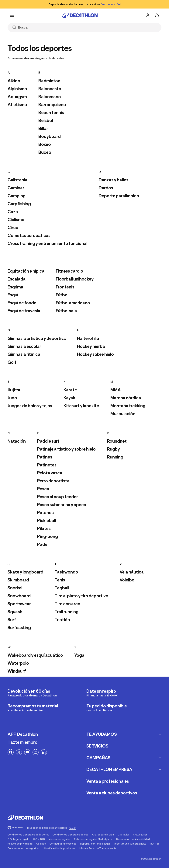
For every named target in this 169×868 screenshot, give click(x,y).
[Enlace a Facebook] (11, 752)
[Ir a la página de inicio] (80, 15)
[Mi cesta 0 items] (157, 15)
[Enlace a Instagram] (36, 752)
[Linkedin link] (44, 752)
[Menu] (12, 15)
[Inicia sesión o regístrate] (148, 15)
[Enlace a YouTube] (27, 752)
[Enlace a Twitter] (19, 752)
